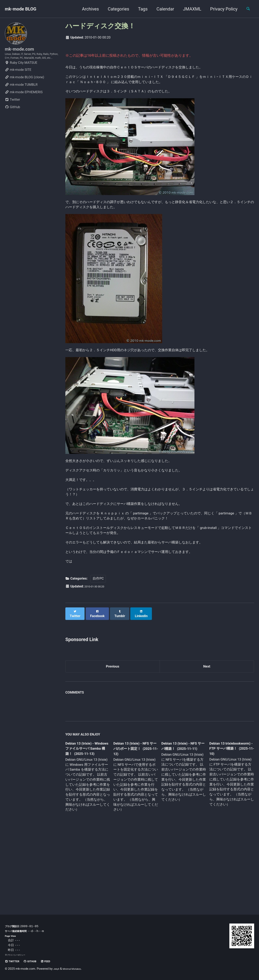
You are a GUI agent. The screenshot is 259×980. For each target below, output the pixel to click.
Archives (87, 9)
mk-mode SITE (18, 82)
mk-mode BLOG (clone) (25, 90)
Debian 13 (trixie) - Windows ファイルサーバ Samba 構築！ (87, 818)
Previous (113, 734)
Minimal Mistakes (77, 969)
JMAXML (189, 9)
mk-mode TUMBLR (21, 97)
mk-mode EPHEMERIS (24, 105)
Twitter (12, 112)
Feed (55, 961)
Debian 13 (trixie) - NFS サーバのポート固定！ (134, 818)
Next (207, 734)
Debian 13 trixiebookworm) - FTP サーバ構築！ (228, 818)
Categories (115, 9)
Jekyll (57, 969)
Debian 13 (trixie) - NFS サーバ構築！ (180, 815)
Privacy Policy (220, 9)
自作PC (98, 648)
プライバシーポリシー (18, 955)
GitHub (13, 120)
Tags (139, 9)
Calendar (162, 9)
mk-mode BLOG (21, 9)
